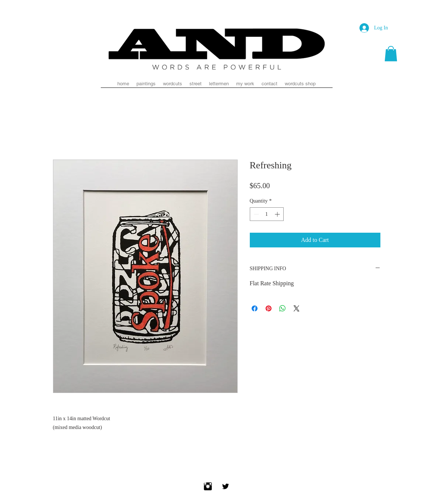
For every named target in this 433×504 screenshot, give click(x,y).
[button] (391, 54)
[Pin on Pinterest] (269, 308)
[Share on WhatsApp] (283, 308)
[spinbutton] (267, 214)
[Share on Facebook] (255, 308)
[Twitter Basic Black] (226, 486)
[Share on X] (297, 308)
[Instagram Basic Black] (208, 486)
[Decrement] (255, 214)
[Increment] (278, 214)
